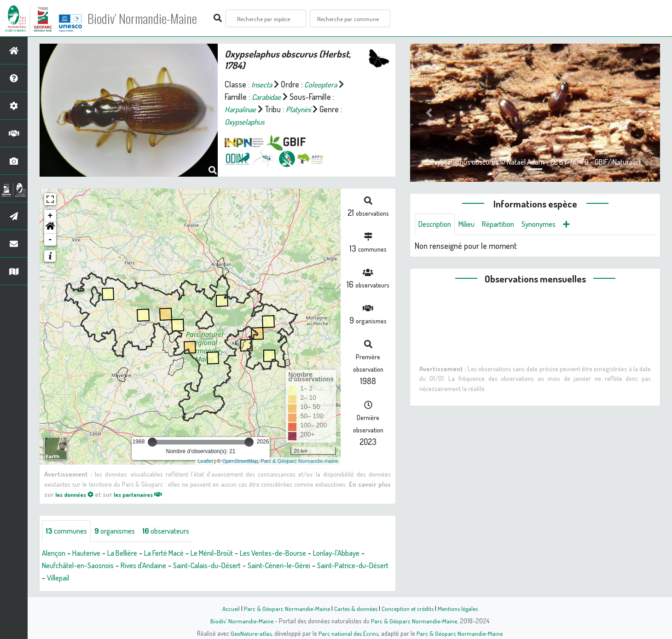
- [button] (50, 240)
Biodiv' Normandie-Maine (151, 18)
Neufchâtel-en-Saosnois (116, 566)
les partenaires (146, 494)
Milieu (472, 225)
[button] (50, 228)
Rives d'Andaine (188, 566)
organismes (121, 531)
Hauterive (91, 553)
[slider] (152, 442)
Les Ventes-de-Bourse (299, 553)
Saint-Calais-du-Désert (257, 566)
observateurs (177, 531)
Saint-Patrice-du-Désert (81, 578)
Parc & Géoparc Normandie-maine (299, 461)
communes (68, 531)
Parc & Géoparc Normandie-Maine (284, 608)
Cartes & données (355, 608)
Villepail (140, 578)
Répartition (506, 225)
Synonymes (551, 225)
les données (77, 494)
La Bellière (130, 553)
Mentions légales (461, 608)
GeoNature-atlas (249, 633)
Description (437, 225)
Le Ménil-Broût (230, 553)
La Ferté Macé (177, 553)
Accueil (226, 608)
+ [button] (50, 216)
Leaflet (205, 461)
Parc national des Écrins (348, 633)
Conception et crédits (408, 608)
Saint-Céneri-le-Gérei (336, 566)
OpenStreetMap (240, 461)
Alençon (55, 553)
